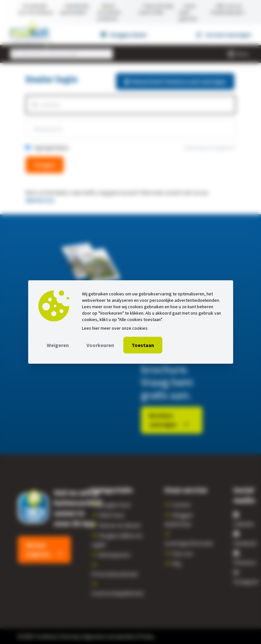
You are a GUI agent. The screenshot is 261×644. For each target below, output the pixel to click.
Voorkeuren (100, 345)
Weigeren (58, 345)
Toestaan (143, 345)
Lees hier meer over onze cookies (115, 328)
